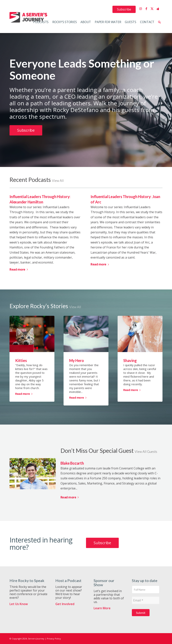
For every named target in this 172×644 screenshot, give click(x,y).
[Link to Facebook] (146, 9)
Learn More (102, 608)
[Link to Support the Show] (158, 9)
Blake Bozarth (72, 463)
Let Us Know (19, 604)
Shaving (130, 360)
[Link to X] (152, 9)
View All (58, 181)
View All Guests (146, 452)
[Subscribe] (26, 130)
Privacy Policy (54, 639)
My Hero (76, 360)
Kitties (21, 360)
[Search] (159, 22)
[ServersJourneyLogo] (28, 17)
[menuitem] (124, 9)
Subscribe (124, 9)
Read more (19, 269)
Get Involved (65, 604)
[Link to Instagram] (141, 9)
